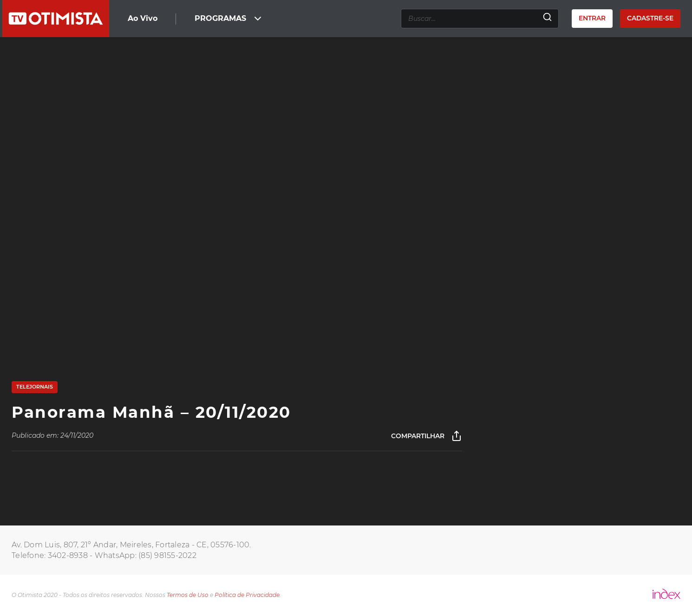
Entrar (592, 18)
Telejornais (35, 387)
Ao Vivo (143, 18)
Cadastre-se (650, 18)
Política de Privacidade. (248, 595)
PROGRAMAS (229, 19)
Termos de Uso (188, 595)
